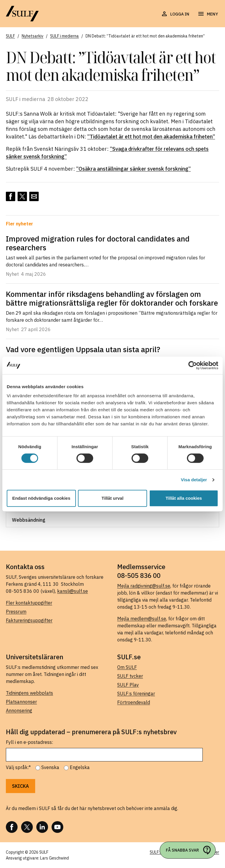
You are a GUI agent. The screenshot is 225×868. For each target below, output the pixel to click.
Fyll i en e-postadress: (29, 742)
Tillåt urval (113, 498)
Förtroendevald (134, 702)
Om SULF (127, 667)
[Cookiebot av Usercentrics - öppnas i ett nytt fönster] (193, 365)
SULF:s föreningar (136, 694)
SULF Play (128, 685)
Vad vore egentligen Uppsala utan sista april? (83, 349)
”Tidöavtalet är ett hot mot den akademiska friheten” (151, 137)
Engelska (80, 767)
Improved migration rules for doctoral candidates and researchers (98, 243)
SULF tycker (130, 676)
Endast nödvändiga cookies (41, 498)
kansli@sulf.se (73, 591)
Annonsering (19, 711)
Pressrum (16, 612)
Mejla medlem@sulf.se (142, 619)
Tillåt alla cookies (184, 498)
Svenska (50, 767)
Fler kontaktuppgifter (29, 603)
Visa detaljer (194, 480)
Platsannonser (21, 702)
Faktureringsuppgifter (29, 620)
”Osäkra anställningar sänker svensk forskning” (133, 169)
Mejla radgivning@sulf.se (144, 586)
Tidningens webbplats (29, 693)
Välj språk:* (18, 767)
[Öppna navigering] (208, 14)
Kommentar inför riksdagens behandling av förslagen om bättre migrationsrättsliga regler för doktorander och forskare (112, 298)
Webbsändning (29, 520)
